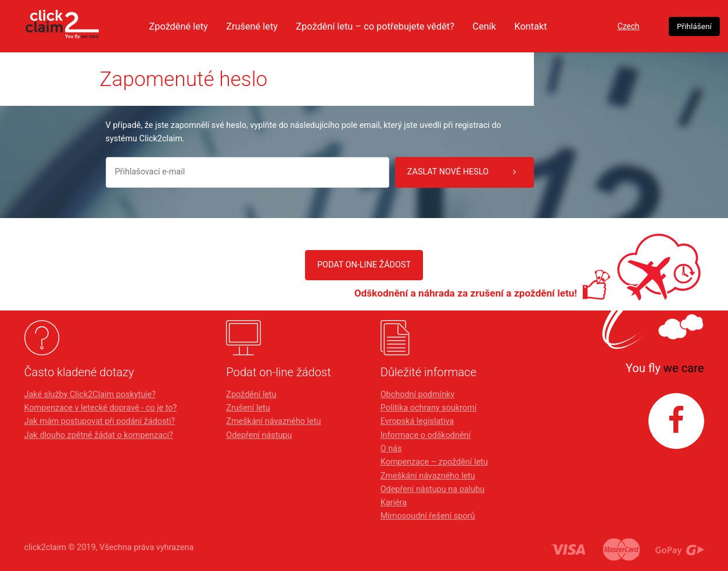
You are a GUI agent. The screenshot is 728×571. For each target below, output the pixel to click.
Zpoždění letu (251, 395)
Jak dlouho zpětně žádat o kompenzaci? (99, 435)
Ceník (506, 26)
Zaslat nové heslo (462, 172)
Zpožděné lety (186, 26)
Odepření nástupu (259, 435)
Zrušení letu (248, 408)
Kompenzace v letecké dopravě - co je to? (101, 408)
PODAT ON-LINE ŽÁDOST (364, 265)
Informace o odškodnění (426, 435)
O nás (391, 449)
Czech (628, 26)
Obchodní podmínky (417, 395)
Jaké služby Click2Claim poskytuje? (90, 395)
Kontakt (554, 26)
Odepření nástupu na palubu (433, 489)
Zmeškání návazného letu (273, 421)
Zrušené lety (262, 26)
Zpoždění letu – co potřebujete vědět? (392, 26)
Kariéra (394, 503)
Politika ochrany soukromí (429, 408)
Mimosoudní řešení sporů (428, 516)
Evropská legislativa (417, 421)
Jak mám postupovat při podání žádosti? (100, 421)
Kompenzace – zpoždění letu (434, 462)
